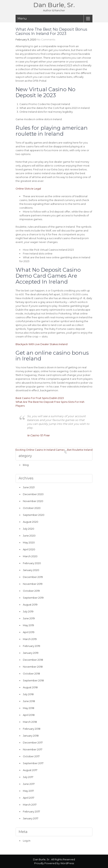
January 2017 (31, 818)
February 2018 (32, 729)
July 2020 (29, 529)
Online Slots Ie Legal (28, 189)
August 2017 (30, 770)
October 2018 (31, 674)
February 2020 (32, 563)
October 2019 (31, 591)
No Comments (46, 39)
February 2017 (31, 811)
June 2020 (29, 536)
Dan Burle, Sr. (54, 5)
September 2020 (34, 515)
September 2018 (33, 680)
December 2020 (33, 494)
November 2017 (33, 749)
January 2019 (31, 653)
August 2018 (30, 687)
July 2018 (28, 694)
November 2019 (33, 584)
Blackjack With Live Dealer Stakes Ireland (42, 344)
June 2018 (29, 701)
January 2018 (31, 736)
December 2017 (33, 742)
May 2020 (29, 542)
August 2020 (31, 522)
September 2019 (33, 598)
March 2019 (30, 639)
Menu (22, 18)
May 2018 (29, 708)
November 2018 (33, 667)
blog (26, 465)
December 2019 (33, 577)
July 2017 (28, 777)
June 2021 (29, 487)
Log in (27, 841)
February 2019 (32, 646)
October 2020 (32, 508)
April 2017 (29, 798)
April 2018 (29, 715)
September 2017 (33, 763)
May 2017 (28, 791)
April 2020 (29, 549)
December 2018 (33, 660)
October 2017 (31, 756)
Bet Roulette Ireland (80, 450)
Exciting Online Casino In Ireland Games (40, 450)
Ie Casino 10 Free (38, 435)
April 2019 (29, 632)
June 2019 (29, 618)
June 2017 (29, 784)
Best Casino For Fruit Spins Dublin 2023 (40, 398)
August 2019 (30, 605)
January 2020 (31, 570)
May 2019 (28, 625)
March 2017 (30, 805)
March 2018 (30, 722)
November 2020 (33, 501)
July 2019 (28, 611)
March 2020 (30, 556)
